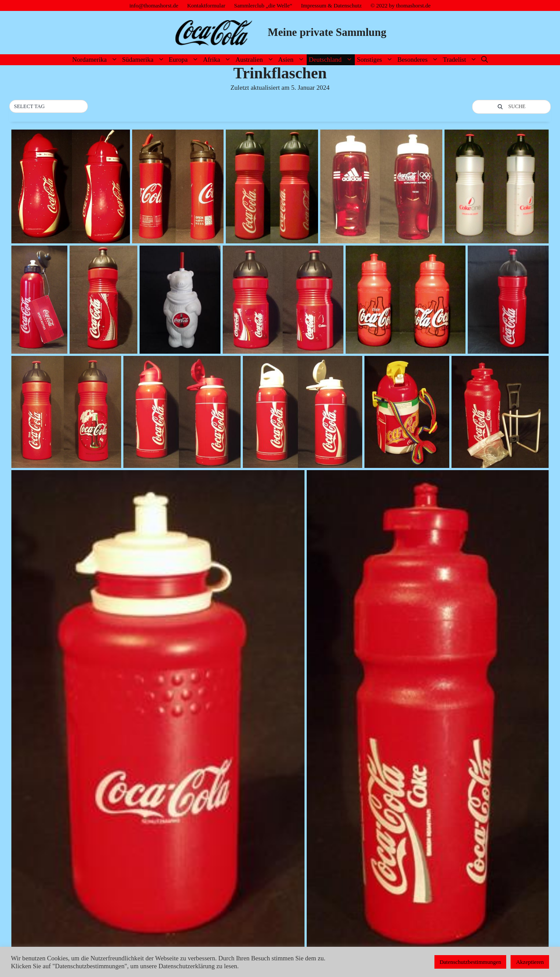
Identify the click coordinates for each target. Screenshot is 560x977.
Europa (185, 60)
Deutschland (332, 60)
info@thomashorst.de (154, 5)
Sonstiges (376, 60)
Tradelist (461, 60)
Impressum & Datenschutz (331, 5)
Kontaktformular (206, 5)
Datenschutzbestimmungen (471, 962)
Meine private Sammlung (327, 32)
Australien (255, 60)
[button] (49, 107)
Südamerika (144, 60)
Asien (292, 60)
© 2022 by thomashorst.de (401, 5)
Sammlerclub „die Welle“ (263, 5)
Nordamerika (96, 60)
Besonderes (419, 60)
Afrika (218, 60)
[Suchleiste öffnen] (485, 60)
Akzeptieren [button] (530, 962)
